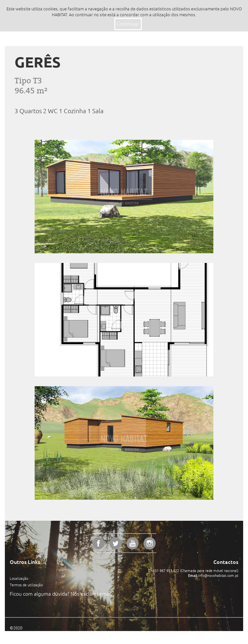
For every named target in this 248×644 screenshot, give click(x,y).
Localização (19, 578)
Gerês (38, 62)
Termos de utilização (26, 585)
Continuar (128, 24)
